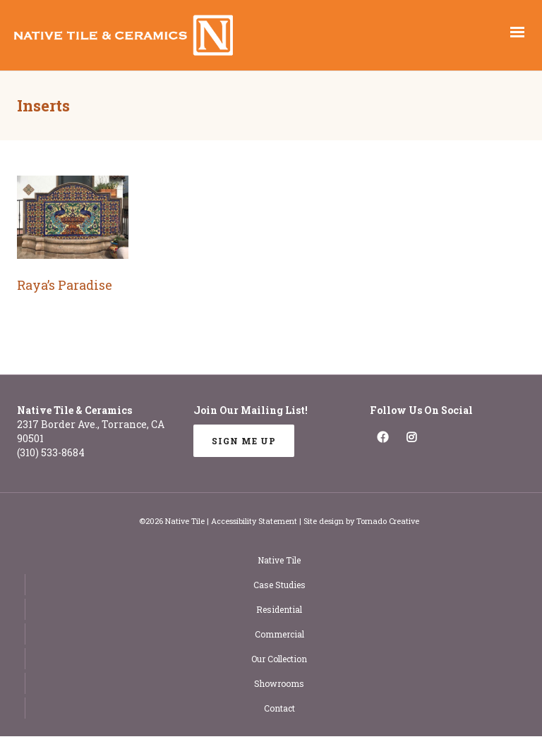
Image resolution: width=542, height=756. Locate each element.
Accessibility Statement (254, 521)
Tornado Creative (388, 521)
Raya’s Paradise (65, 285)
